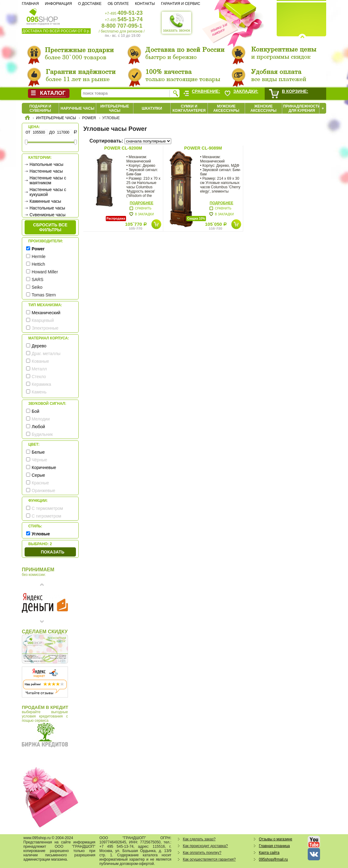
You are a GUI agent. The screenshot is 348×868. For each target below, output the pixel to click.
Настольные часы (47, 208)
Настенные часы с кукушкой (48, 192)
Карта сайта (269, 853)
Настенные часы (46, 171)
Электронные (45, 328)
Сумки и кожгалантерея (189, 108)
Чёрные (39, 460)
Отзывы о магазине (275, 839)
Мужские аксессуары (226, 108)
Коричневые (44, 467)
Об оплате (118, 4)
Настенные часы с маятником (48, 180)
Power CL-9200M (123, 148)
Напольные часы (46, 164)
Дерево (39, 346)
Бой (36, 411)
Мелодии (41, 419)
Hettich (38, 264)
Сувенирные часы (47, 215)
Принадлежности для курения (302, 108)
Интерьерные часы (115, 108)
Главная (30, 4)
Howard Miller (45, 272)
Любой (38, 427)
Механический (46, 313)
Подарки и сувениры (40, 108)
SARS (38, 280)
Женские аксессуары (264, 108)
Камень (39, 392)
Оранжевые (43, 491)
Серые (38, 475)
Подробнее (142, 203)
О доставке (90, 4)
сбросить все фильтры (50, 227)
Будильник (42, 434)
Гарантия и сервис (181, 4)
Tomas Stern (44, 295)
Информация (58, 4)
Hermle (39, 256)
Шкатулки (152, 108)
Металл (39, 369)
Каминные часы (45, 201)
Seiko (37, 287)
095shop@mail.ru (273, 859)
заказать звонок (176, 23)
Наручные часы (77, 108)
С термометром (47, 508)
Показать (53, 552)
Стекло (39, 377)
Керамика (41, 384)
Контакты (145, 4)
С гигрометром (46, 516)
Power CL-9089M (203, 148)
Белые (38, 452)
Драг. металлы (46, 354)
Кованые (40, 361)
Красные (40, 483)
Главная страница (274, 846)
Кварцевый (43, 320)
